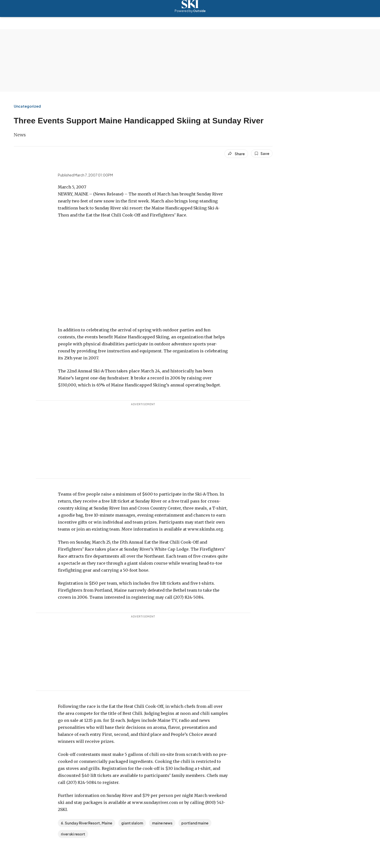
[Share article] (236, 154)
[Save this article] (262, 153)
